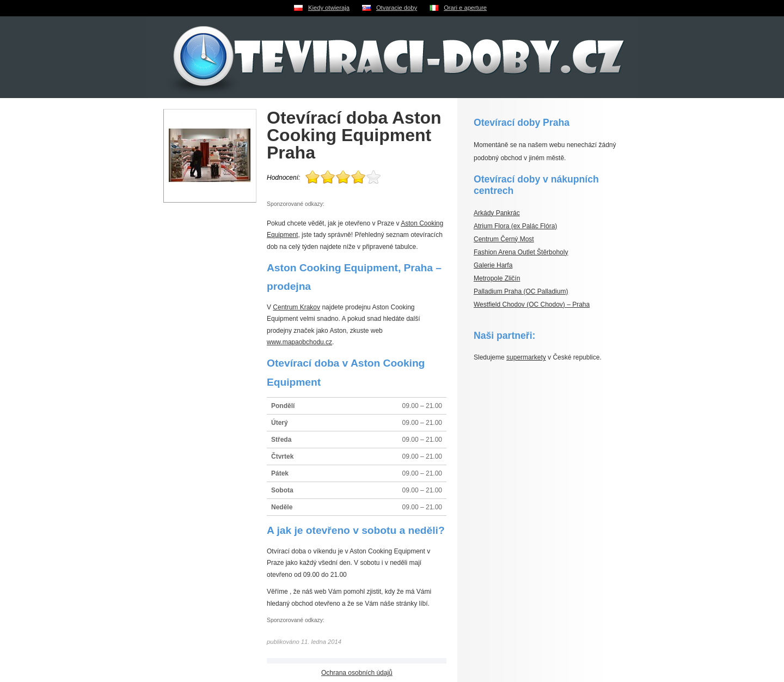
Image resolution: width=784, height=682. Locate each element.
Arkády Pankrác (497, 213)
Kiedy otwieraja (329, 8)
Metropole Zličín (497, 278)
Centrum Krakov (296, 307)
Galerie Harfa (493, 265)
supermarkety (526, 357)
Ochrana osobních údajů (357, 673)
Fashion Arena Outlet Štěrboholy (521, 252)
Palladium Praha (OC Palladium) (521, 291)
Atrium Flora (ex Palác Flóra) (515, 226)
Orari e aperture (465, 8)
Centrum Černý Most (504, 239)
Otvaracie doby (397, 8)
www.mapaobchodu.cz (299, 342)
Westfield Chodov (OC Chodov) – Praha (532, 305)
